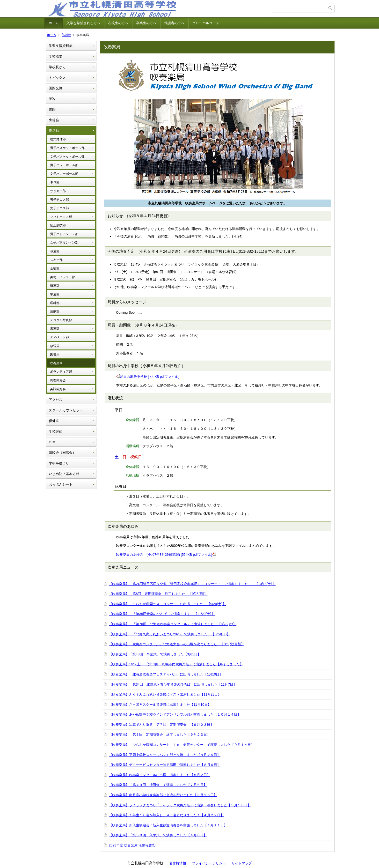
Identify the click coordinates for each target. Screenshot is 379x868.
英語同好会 (58, 389)
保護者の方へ (174, 23)
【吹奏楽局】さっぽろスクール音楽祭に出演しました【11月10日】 (160, 705)
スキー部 (56, 260)
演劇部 (55, 311)
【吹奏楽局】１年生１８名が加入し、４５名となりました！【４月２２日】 (166, 815)
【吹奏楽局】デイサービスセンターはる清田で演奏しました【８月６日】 (165, 765)
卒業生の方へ (146, 23)
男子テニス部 (59, 200)
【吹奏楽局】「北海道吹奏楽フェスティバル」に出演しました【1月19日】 (166, 674)
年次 (52, 99)
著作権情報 (178, 863)
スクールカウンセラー (66, 410)
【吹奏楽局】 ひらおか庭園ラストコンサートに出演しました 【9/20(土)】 (167, 604)
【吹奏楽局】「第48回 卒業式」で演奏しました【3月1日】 (155, 654)
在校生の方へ (118, 23)
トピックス (57, 78)
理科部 (55, 303)
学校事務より (59, 463)
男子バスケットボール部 (67, 148)
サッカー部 (58, 191)
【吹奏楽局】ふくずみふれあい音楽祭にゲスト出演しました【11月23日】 (165, 694)
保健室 (54, 421)
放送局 (55, 346)
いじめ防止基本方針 (64, 474)
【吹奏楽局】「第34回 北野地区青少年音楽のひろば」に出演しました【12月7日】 (173, 684)
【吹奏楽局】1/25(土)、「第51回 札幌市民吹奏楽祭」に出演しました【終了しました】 (176, 664)
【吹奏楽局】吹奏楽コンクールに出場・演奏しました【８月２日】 (160, 775)
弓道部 (55, 251)
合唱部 (55, 268)
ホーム (54, 23)
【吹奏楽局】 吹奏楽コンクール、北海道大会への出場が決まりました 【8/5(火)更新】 (177, 644)
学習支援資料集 (61, 46)
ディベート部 (59, 337)
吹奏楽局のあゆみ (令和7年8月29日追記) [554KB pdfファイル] (166, 555)
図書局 (55, 354)
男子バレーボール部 (64, 165)
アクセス (56, 400)
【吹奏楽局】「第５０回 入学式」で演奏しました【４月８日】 (158, 835)
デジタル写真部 (61, 320)
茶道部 (55, 286)
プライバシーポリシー (209, 863)
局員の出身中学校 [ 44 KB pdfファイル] (148, 377)
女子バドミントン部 (64, 242)
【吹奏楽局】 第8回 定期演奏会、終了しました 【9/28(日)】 (158, 594)
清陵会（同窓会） (62, 453)
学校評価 (56, 431)
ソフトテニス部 (61, 217)
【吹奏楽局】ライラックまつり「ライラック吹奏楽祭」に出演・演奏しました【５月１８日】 (180, 805)
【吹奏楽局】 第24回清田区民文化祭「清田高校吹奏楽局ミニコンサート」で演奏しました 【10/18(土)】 (192, 584)
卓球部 (55, 182)
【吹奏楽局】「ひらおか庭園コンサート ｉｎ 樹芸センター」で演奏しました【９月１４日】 (182, 745)
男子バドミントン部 (64, 234)
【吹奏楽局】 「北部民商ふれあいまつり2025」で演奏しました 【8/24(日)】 (169, 634)
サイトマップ (242, 863)
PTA (52, 442)
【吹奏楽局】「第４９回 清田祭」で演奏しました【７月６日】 (158, 785)
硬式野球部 (58, 139)
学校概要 (56, 56)
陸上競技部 (58, 225)
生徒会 (54, 120)
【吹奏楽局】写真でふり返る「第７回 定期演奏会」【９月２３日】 (161, 725)
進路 (52, 109)
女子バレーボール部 (64, 174)
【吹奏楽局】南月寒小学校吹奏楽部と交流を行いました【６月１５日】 (163, 795)
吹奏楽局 (56, 363)
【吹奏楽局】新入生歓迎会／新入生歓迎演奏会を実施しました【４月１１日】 (168, 825)
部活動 (66, 35)
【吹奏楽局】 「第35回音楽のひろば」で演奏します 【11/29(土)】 (162, 614)
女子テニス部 (59, 208)
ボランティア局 (61, 372)
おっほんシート (61, 484)
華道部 (55, 294)
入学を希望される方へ (83, 23)
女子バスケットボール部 (67, 157)
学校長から (57, 67)
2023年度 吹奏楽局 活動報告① (132, 845)
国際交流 (56, 88)
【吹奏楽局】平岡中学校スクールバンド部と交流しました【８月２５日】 (165, 755)
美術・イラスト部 (63, 277)
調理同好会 (58, 380)
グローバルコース (206, 23)
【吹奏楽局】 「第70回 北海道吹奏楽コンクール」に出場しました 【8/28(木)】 (173, 624)
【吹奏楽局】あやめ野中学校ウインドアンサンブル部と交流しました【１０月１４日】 (175, 714)
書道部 (55, 329)
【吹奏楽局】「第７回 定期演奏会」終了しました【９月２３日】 (160, 734)
